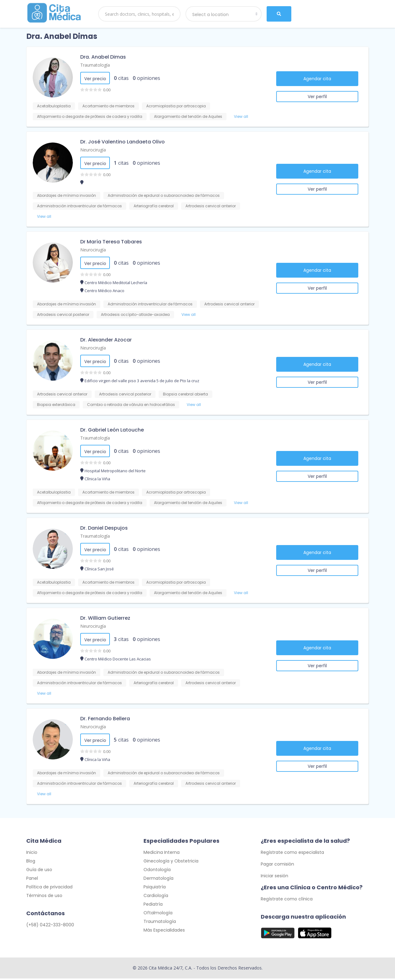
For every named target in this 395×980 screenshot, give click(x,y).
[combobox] (224, 14)
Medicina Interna (162, 854)
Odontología (157, 871)
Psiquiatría (155, 888)
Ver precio (95, 79)
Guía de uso (39, 871)
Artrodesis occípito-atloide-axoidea (135, 314)
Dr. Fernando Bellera (105, 719)
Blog (31, 862)
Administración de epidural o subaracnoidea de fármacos (164, 195)
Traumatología (95, 65)
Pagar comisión (277, 866)
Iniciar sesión (274, 877)
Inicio (32, 854)
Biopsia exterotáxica (56, 405)
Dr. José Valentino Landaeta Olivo (123, 142)
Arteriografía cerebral (154, 206)
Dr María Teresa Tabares (111, 242)
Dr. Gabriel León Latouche (112, 430)
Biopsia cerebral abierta (185, 394)
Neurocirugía (93, 150)
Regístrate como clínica (287, 900)
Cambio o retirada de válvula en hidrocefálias (131, 405)
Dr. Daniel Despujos (104, 528)
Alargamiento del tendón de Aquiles (188, 116)
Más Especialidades (164, 932)
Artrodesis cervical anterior (211, 206)
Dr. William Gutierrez (105, 618)
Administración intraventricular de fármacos (79, 206)
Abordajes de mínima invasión (67, 195)
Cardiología (156, 897)
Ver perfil (317, 97)
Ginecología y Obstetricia (171, 862)
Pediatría (153, 906)
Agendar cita (317, 79)
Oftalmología (158, 914)
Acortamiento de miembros (108, 106)
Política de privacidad (49, 888)
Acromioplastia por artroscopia (176, 106)
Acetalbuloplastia (54, 106)
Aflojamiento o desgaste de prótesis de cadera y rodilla (90, 116)
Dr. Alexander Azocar (106, 340)
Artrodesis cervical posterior (63, 314)
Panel (32, 880)
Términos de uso (44, 897)
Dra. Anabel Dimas (103, 57)
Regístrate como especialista (292, 854)
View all (241, 116)
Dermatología (158, 880)
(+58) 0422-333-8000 (50, 926)
